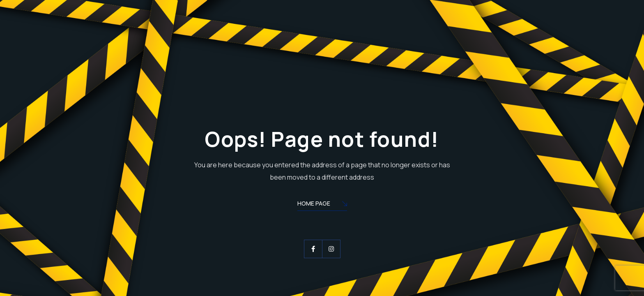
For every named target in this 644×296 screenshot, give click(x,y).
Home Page (322, 204)
